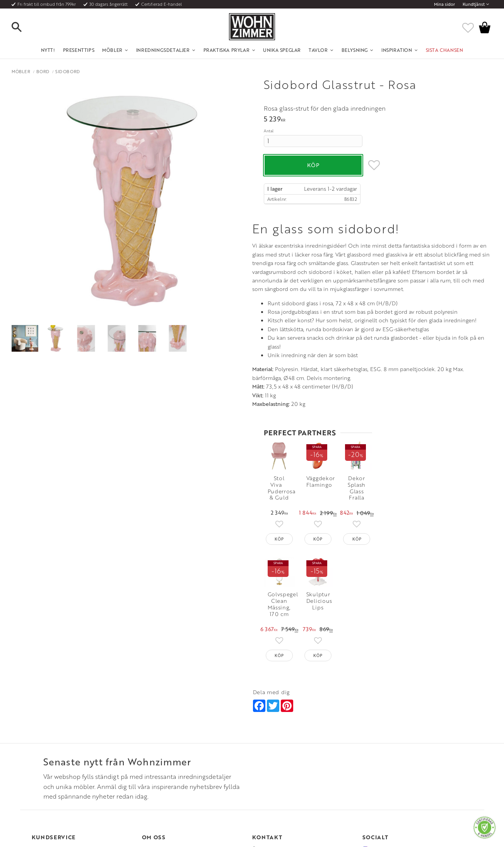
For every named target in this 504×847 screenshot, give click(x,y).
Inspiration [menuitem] (397, 50)
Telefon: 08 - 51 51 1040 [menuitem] (276, 746)
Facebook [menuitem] (381, 746)
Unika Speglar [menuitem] (282, 50)
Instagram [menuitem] (380, 737)
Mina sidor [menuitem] (444, 4)
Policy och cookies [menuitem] (51, 784)
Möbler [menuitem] (112, 50)
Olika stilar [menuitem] (153, 746)
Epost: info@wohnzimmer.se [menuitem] (282, 756)
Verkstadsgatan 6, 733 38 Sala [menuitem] (282, 765)
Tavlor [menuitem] (318, 50)
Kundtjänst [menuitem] (474, 4)
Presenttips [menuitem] (79, 50)
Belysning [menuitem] (355, 50)
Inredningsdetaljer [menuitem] (163, 50)
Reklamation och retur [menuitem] (56, 774)
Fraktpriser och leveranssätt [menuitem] (61, 756)
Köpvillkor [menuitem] (43, 746)
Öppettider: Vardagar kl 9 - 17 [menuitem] (284, 737)
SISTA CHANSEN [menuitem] (445, 50)
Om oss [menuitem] (150, 737)
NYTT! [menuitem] (48, 50)
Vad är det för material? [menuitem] (57, 765)
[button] (23, 27)
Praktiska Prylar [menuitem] (227, 50)
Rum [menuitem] (147, 756)
